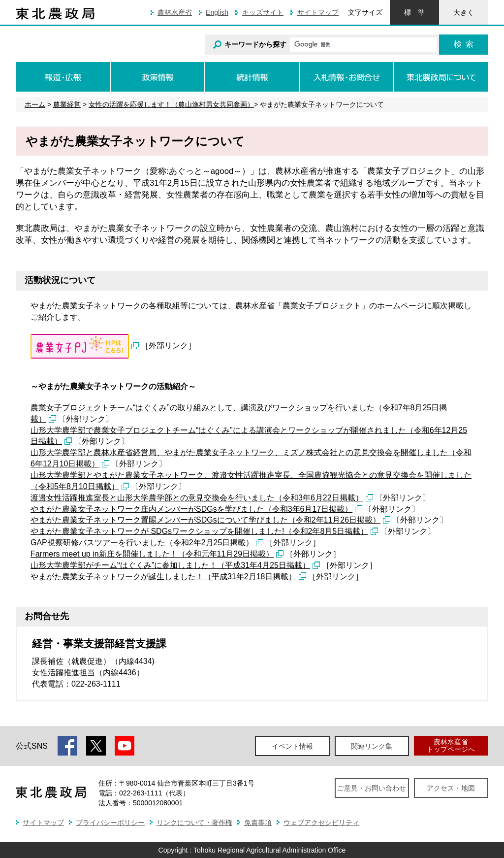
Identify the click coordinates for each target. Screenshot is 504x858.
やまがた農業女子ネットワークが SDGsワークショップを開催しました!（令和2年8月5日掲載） (199, 531)
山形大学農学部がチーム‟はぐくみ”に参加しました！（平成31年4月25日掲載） (170, 565)
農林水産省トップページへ (451, 745)
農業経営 (67, 104)
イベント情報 (292, 746)
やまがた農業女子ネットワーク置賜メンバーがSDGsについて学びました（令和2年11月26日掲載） (205, 520)
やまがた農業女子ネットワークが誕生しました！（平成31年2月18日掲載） (163, 577)
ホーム (35, 104)
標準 (414, 12)
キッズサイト (263, 12)
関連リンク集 (372, 746)
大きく (464, 12)
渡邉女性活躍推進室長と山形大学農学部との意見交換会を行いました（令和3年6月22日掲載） (197, 498)
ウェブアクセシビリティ (321, 823)
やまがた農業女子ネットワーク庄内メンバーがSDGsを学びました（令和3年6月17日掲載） (191, 509)
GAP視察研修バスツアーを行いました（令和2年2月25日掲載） (142, 543)
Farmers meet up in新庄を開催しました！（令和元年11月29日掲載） (152, 554)
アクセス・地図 (451, 788)
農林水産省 (175, 12)
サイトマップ (318, 12)
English (217, 12)
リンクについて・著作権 (194, 823)
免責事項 (258, 823)
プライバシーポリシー (110, 823)
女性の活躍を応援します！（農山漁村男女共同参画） (171, 104)
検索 (464, 44)
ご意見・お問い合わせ (372, 788)
